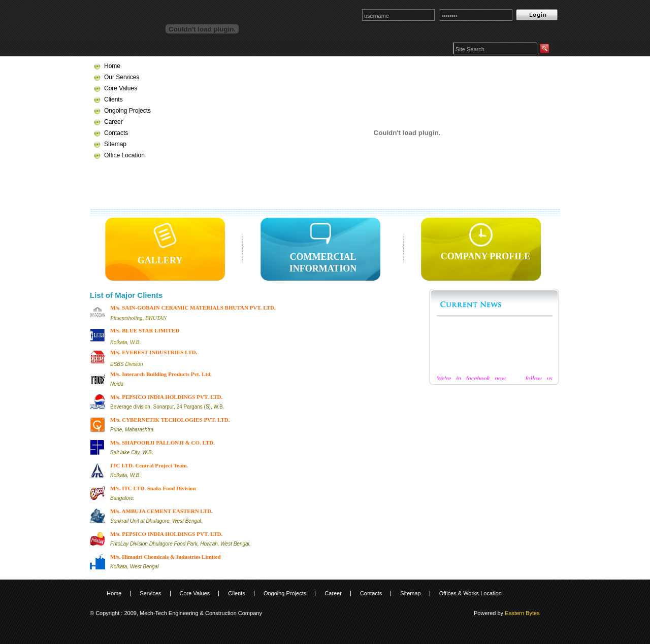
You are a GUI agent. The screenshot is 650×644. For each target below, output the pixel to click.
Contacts (116, 133)
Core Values (121, 88)
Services (150, 593)
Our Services (122, 77)
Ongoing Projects (127, 111)
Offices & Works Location (470, 593)
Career (113, 122)
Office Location (124, 155)
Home (112, 66)
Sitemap (115, 144)
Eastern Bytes (522, 613)
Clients (113, 99)
